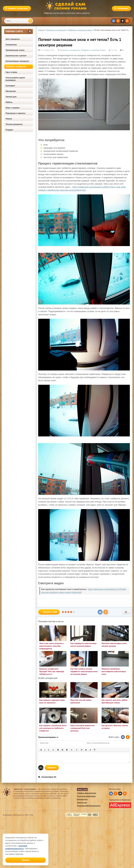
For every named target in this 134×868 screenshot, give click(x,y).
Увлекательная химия (15, 50)
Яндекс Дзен (82, 789)
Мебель (9, 102)
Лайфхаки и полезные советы (93, 50)
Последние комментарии (86, 796)
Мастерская (11, 91)
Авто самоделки (13, 39)
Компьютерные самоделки (17, 61)
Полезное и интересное (16, 67)
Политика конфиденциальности (89, 806)
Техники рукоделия (14, 124)
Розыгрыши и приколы (16, 113)
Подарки (9, 130)
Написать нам (82, 802)
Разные (9, 119)
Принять (26, 860)
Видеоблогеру (82, 799)
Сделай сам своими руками (67, 6)
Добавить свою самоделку (87, 793)
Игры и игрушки (13, 108)
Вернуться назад (49, 612)
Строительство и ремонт (16, 56)
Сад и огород (11, 72)
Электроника (11, 45)
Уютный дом (11, 97)
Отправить (52, 768)
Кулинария (10, 86)
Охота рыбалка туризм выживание (15, 79)
